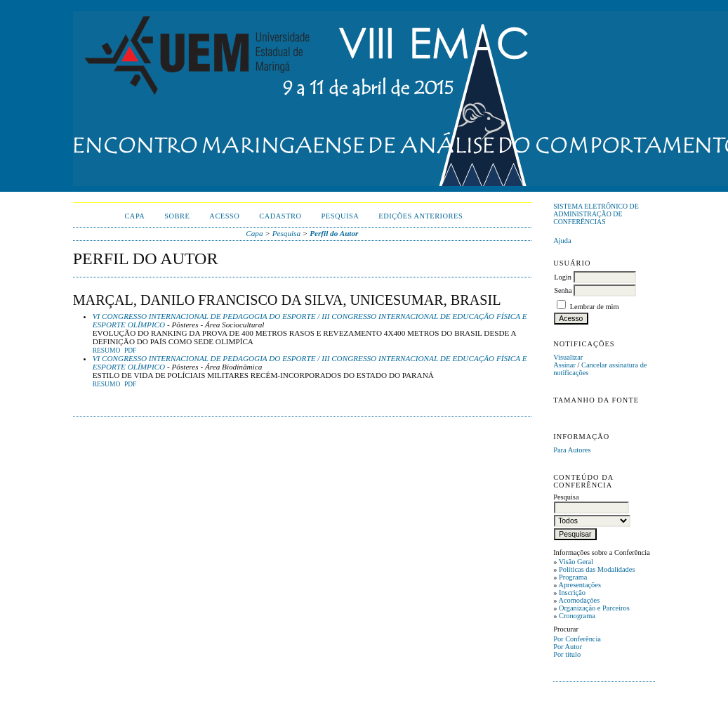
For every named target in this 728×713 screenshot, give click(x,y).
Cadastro (280, 216)
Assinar (564, 365)
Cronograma (577, 616)
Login (563, 277)
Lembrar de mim (595, 307)
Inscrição (572, 593)
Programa (573, 577)
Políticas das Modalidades (597, 569)
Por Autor (568, 647)
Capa (134, 216)
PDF (130, 351)
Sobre (177, 216)
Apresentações (580, 585)
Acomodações (579, 600)
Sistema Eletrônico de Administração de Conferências (596, 214)
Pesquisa (340, 216)
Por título (567, 654)
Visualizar (568, 357)
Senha (563, 290)
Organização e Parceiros (594, 608)
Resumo (107, 351)
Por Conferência (577, 639)
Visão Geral (576, 562)
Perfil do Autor (334, 233)
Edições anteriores (421, 216)
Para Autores (572, 450)
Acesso (224, 216)
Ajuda (562, 241)
